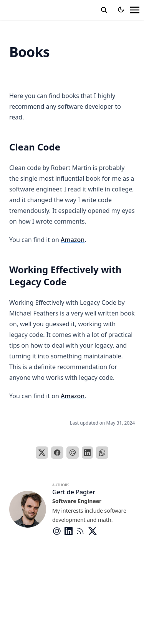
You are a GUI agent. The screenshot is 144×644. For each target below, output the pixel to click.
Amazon (73, 240)
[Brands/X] (94, 531)
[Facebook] (57, 453)
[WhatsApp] (102, 453)
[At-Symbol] (58, 531)
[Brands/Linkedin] (70, 531)
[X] (42, 453)
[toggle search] (104, 10)
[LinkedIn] (88, 453)
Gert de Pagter (74, 492)
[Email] (73, 453)
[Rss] (82, 531)
